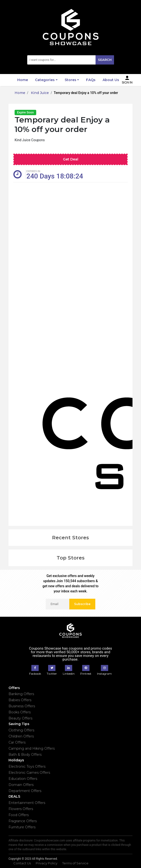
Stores (70, 80)
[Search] (71, 60)
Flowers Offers (21, 809)
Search (105, 60)
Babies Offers (20, 700)
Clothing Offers (21, 730)
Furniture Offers (22, 827)
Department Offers (25, 791)
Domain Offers (21, 785)
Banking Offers (21, 694)
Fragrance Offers (23, 821)
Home (23, 80)
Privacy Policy (47, 863)
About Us (111, 80)
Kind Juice (39, 93)
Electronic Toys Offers (27, 766)
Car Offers (17, 742)
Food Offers (19, 815)
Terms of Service (75, 863)
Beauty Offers (20, 718)
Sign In (127, 80)
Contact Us (22, 863)
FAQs (91, 80)
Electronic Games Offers (29, 773)
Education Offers (23, 779)
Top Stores (71, 558)
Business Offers (22, 706)
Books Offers (20, 712)
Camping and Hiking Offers (32, 748)
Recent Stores (70, 538)
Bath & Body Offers (25, 755)
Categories (45, 80)
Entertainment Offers (27, 803)
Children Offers (21, 736)
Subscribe (82, 604)
